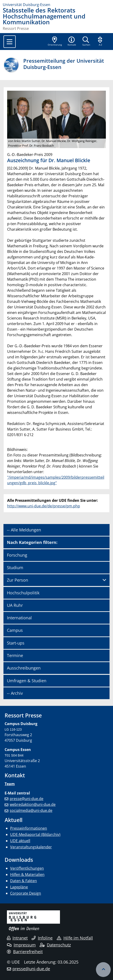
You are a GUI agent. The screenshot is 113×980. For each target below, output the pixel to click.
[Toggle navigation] (10, 42)
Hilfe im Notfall (75, 938)
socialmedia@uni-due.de (31, 810)
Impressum (21, 945)
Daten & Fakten (24, 881)
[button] (72, 42)
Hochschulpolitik (23, 593)
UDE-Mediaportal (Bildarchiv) (35, 834)
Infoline (42, 938)
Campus (15, 630)
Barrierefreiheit (25, 952)
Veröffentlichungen (27, 868)
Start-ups (16, 643)
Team (10, 784)
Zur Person (18, 580)
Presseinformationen (29, 828)
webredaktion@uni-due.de (33, 804)
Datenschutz (55, 945)
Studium (15, 568)
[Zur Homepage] (56, 5)
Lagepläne (19, 887)
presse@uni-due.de (27, 799)
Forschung (17, 555)
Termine (15, 655)
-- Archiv (15, 693)
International (19, 618)
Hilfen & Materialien (27, 875)
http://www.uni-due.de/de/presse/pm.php (44, 506)
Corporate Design (26, 893)
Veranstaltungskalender (31, 847)
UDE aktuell (20, 841)
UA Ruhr (15, 605)
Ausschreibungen (24, 668)
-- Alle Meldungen (24, 530)
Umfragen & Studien (27, 681)
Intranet (17, 938)
